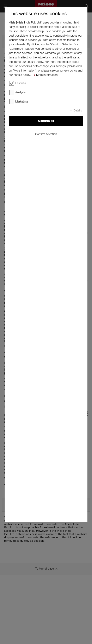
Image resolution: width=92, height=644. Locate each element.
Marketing (22, 101)
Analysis (20, 92)
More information (47, 75)
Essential (21, 83)
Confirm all (46, 121)
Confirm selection (46, 134)
